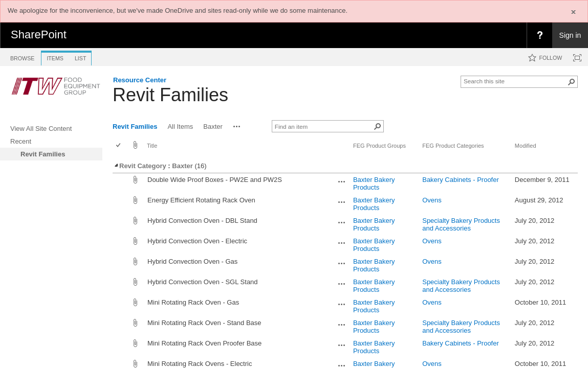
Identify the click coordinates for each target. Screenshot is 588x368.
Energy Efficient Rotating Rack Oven (201, 200)
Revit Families (170, 95)
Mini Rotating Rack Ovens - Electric (200, 364)
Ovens (432, 200)
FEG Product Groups (379, 146)
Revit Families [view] (135, 126)
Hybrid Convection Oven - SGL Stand (203, 282)
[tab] (22, 56)
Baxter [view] (213, 126)
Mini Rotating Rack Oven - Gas (193, 302)
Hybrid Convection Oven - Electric (197, 241)
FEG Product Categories (453, 146)
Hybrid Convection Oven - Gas (192, 261)
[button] (572, 82)
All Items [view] (180, 126)
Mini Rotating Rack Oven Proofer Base (204, 343)
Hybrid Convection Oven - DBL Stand (202, 221)
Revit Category (140, 166)
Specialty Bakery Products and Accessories (461, 224)
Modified (526, 146)
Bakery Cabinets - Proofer (461, 180)
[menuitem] (539, 35)
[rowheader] (121, 183)
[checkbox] (119, 146)
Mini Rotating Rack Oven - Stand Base (204, 323)
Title (152, 146)
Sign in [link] (570, 35)
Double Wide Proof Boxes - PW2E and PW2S (215, 180)
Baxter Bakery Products (374, 183)
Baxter (182, 166)
